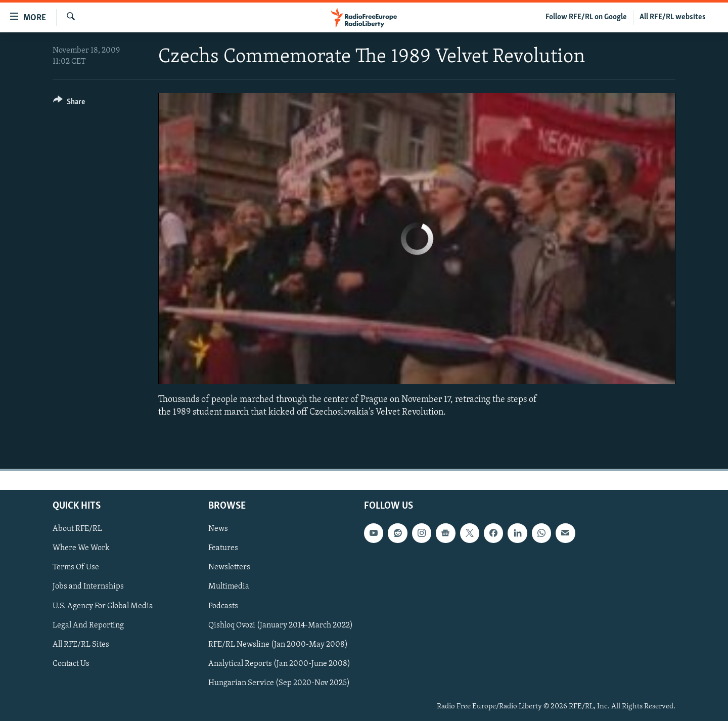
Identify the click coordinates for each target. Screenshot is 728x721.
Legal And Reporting (88, 625)
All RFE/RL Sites (81, 645)
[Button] (69, 103)
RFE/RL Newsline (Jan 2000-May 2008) (278, 645)
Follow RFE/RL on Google (586, 17)
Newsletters (229, 567)
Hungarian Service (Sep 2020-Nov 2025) (279, 683)
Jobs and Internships (88, 587)
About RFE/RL (77, 529)
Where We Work (81, 548)
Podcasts (223, 606)
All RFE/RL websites (673, 17)
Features (223, 548)
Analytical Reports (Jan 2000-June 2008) (279, 664)
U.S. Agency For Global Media (103, 606)
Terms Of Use (76, 567)
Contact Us (71, 664)
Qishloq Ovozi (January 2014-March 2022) (281, 625)
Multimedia (229, 587)
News (218, 529)
